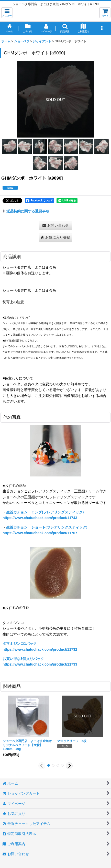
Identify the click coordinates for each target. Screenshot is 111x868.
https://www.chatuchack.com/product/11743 (40, 518)
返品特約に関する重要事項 (26, 211)
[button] (7, 13)
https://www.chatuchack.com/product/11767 (40, 533)
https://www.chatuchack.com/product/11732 (40, 649)
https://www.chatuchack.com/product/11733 (40, 664)
